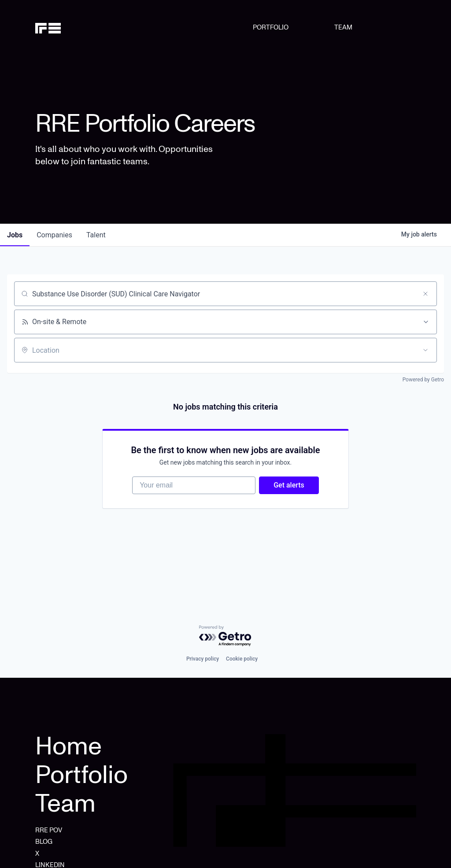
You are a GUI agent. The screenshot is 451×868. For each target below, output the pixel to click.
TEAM (343, 27)
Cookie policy (242, 659)
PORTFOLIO (271, 27)
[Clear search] (425, 294)
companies (54, 235)
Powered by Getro (423, 380)
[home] (62, 27)
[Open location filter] (425, 350)
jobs (15, 235)
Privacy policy (203, 659)
